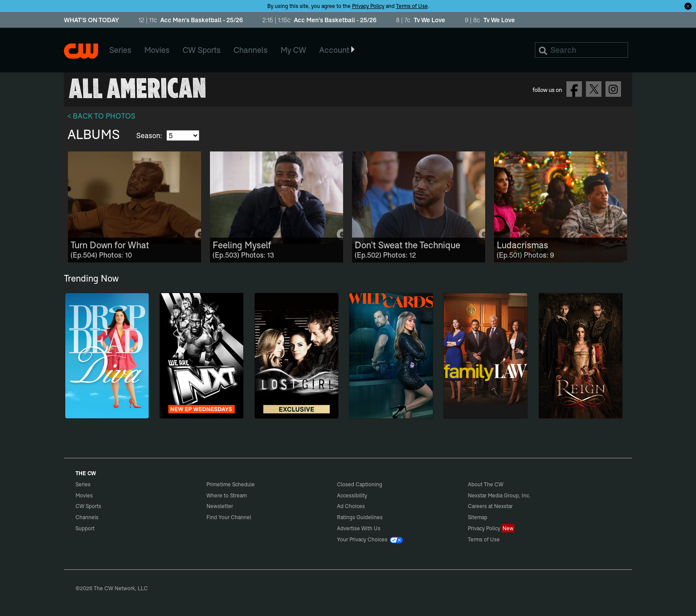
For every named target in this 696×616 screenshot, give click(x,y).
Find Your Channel (229, 517)
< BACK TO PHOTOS (101, 116)
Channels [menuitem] (251, 50)
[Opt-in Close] (688, 6)
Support (85, 528)
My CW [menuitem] (293, 50)
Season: (150, 135)
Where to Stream (227, 495)
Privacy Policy (368, 6)
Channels (87, 517)
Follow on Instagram (613, 89)
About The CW (486, 484)
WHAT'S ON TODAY (91, 20)
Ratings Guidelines (360, 517)
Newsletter (220, 506)
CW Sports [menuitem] (202, 50)
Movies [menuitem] (157, 50)
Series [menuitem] (120, 50)
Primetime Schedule (231, 484)
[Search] (581, 50)
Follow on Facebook (574, 89)
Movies (84, 495)
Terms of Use (412, 6)
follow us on (547, 90)
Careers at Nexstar (490, 506)
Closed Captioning (360, 484)
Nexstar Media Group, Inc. (499, 495)
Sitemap (478, 517)
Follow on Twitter (594, 89)
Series (83, 484)
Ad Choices (351, 506)
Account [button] (338, 50)
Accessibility (352, 495)
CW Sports (88, 506)
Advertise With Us (359, 528)
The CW (81, 51)
